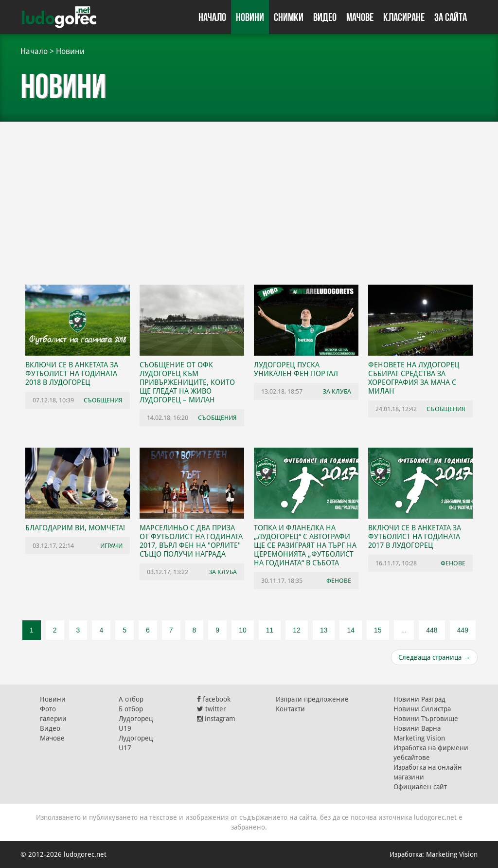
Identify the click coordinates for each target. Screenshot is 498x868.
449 (463, 630)
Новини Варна (417, 728)
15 (378, 630)
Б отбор (131, 709)
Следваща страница (434, 657)
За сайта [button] (451, 17)
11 (270, 630)
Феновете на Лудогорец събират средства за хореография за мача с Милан (414, 378)
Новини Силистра (422, 709)
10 (243, 630)
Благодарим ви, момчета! (75, 528)
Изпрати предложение (312, 699)
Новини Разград (419, 699)
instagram (216, 719)
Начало (212, 17)
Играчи (111, 546)
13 (324, 630)
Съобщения (103, 400)
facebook (214, 699)
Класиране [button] (404, 17)
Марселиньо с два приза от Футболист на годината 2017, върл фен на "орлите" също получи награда (191, 541)
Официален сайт (420, 787)
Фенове (339, 581)
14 (351, 630)
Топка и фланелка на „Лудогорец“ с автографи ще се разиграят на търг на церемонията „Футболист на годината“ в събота (305, 545)
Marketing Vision (419, 738)
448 (432, 630)
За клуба (337, 391)
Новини (250, 17)
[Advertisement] (249, 199)
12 (297, 630)
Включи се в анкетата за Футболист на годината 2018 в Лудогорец (72, 374)
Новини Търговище (426, 719)
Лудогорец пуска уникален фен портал (296, 369)
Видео (325, 17)
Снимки (289, 17)
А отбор (131, 699)
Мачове (360, 17)
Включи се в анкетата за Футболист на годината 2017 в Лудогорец (415, 537)
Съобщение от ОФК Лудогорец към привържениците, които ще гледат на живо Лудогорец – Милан (187, 382)
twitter (212, 709)
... (404, 630)
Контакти (290, 709)
